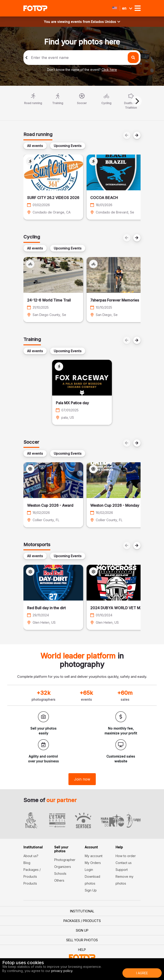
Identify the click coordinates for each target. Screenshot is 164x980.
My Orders (93, 863)
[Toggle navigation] (138, 8)
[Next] (137, 101)
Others (59, 880)
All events (35, 146)
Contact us (124, 863)
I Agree (142, 973)
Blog (27, 863)
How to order (126, 856)
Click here (109, 70)
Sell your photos (82, 940)
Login (89, 870)
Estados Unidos (106, 22)
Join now (82, 779)
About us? (31, 856)
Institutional (82, 911)
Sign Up (91, 890)
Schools (60, 873)
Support (122, 870)
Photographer (65, 860)
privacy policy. (62, 971)
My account (94, 856)
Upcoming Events (68, 146)
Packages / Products (82, 921)
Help (82, 950)
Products (30, 883)
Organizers (63, 867)
